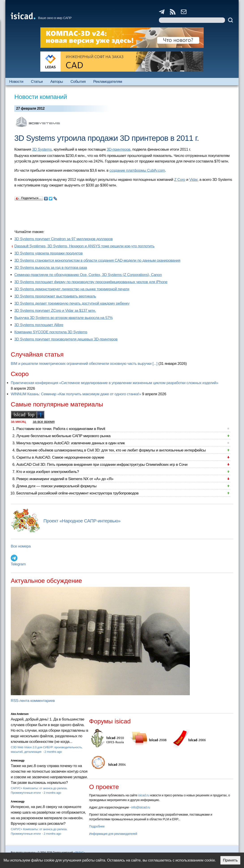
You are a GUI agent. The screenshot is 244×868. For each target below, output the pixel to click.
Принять (230, 860)
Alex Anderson (20, 714)
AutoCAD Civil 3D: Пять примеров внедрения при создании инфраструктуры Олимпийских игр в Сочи (102, 465)
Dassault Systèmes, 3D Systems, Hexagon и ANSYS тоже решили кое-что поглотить (84, 246)
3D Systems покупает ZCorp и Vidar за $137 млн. (55, 311)
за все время (44, 422)
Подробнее (97, 826)
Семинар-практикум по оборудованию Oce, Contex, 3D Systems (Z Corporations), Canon (88, 275)
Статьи (37, 82)
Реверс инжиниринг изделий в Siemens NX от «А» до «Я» (65, 479)
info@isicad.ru (141, 807)
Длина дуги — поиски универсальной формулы (56, 486)
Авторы (57, 82)
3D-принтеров (119, 149)
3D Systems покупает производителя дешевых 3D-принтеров (66, 339)
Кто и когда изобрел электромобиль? (48, 472)
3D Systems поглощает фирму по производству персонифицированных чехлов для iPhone (91, 282)
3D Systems (42, 149)
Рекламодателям (108, 82)
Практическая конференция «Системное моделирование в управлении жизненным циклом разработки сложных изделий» (115, 383)
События (78, 82)
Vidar (193, 180)
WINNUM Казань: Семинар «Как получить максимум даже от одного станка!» (76, 394)
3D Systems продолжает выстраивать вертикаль (55, 296)
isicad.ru (144, 795)
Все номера (21, 546)
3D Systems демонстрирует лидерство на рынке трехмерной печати (72, 289)
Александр (18, 761)
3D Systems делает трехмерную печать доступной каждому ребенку (72, 303)
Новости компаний (41, 97)
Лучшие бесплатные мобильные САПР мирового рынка (63, 436)
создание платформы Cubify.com (137, 170)
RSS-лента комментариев (33, 701)
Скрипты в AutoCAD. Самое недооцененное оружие (60, 457)
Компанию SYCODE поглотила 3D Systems (51, 332)
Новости (16, 82)
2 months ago (53, 752)
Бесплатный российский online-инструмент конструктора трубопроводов (77, 493)
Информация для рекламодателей (113, 834)
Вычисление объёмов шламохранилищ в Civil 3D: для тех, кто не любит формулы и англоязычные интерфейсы (111, 450)
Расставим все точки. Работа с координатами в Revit (61, 429)
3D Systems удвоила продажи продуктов (48, 253)
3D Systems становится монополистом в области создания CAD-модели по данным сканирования (97, 260)
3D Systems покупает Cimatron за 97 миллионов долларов (63, 239)
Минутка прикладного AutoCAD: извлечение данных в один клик (71, 443)
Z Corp (180, 180)
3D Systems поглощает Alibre (39, 325)
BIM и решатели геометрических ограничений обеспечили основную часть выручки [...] (84, 364)
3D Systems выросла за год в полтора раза (51, 268)
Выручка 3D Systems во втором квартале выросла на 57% (63, 318)
